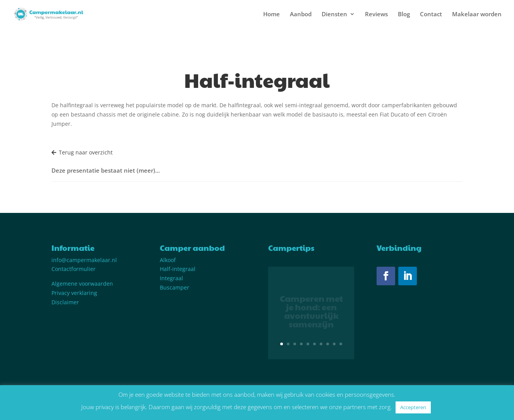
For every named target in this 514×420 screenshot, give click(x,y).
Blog (404, 15)
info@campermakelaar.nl (84, 260)
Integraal (171, 278)
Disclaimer (65, 302)
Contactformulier (74, 269)
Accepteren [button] (413, 407)
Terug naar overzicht (82, 152)
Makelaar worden (477, 15)
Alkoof (168, 260)
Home (272, 15)
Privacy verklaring (74, 293)
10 (341, 344)
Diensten (334, 15)
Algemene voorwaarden (82, 284)
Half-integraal (178, 269)
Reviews (376, 15)
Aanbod (301, 15)
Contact (431, 15)
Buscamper (175, 287)
